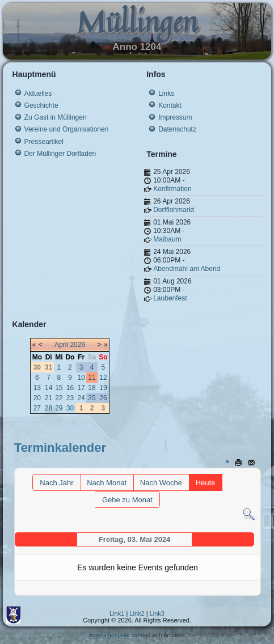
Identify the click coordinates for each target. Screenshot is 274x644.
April (61, 345)
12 (103, 378)
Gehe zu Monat (127, 500)
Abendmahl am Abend (187, 269)
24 (81, 398)
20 (37, 398)
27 (37, 408)
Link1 (117, 613)
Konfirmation (172, 189)
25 (92, 398)
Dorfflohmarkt (174, 210)
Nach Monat (107, 483)
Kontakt (170, 105)
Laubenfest (170, 298)
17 (81, 388)
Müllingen (137, 22)
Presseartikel (44, 142)
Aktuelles (38, 94)
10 (81, 378)
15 (59, 388)
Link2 (137, 613)
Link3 (157, 613)
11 (92, 378)
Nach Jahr (56, 483)
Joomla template (109, 635)
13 (37, 388)
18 (92, 388)
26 (103, 398)
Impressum (175, 117)
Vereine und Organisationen (67, 129)
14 (49, 388)
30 (70, 408)
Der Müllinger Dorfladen (60, 154)
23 (70, 398)
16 (70, 388)
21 (49, 398)
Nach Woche (161, 483)
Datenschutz (177, 129)
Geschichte (41, 105)
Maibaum (167, 239)
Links (166, 94)
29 (59, 408)
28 (49, 408)
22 (59, 398)
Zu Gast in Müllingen (56, 117)
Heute (206, 483)
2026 (77, 345)
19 (103, 388)
